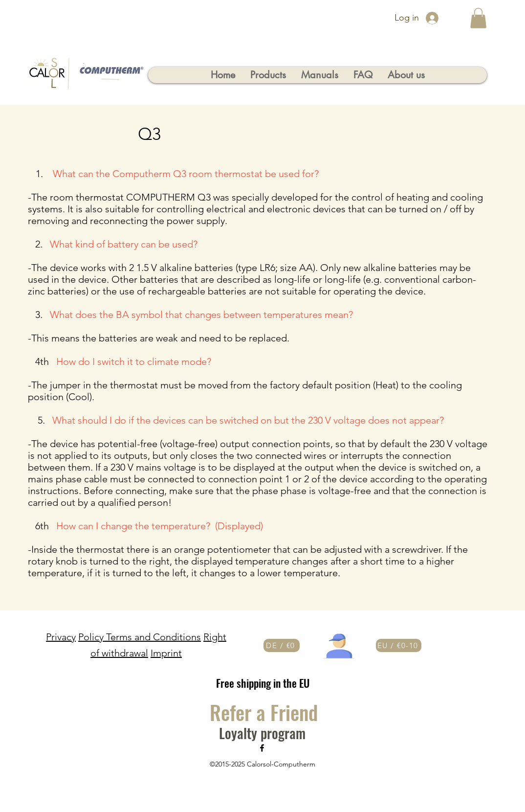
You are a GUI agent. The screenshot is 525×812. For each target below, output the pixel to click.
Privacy (61, 637)
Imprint (166, 653)
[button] (478, 18)
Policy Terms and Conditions (140, 637)
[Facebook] (262, 748)
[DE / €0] (282, 645)
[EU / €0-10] (399, 645)
